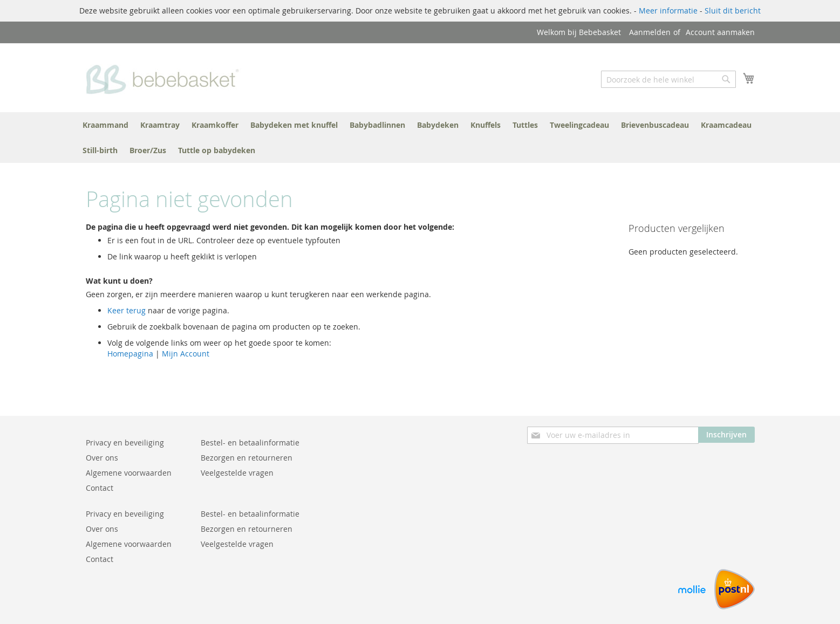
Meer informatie (668, 11)
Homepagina (130, 354)
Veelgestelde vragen (237, 473)
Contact (100, 488)
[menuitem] (105, 125)
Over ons (102, 458)
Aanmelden (650, 32)
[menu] (420, 138)
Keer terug (127, 310)
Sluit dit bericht (733, 11)
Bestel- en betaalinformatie (250, 443)
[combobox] (668, 79)
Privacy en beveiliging (125, 443)
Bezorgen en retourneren (247, 458)
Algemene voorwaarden (129, 473)
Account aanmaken (720, 32)
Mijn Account (186, 354)
